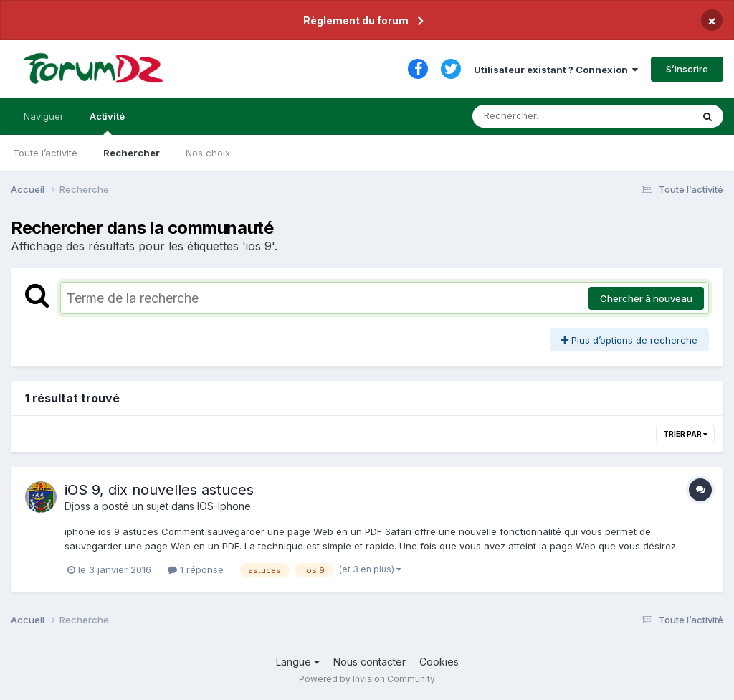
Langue (298, 662)
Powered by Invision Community (367, 679)
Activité (107, 123)
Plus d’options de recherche (629, 340)
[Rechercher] (541, 116)
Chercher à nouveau (646, 298)
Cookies (439, 662)
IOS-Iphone (224, 506)
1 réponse (196, 569)
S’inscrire (687, 69)
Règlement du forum (356, 20)
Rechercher (132, 153)
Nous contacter (370, 662)
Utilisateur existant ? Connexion (556, 70)
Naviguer (44, 116)
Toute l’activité (45, 153)
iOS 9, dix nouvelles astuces (159, 490)
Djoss (77, 506)
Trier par (685, 434)
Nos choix (208, 153)
